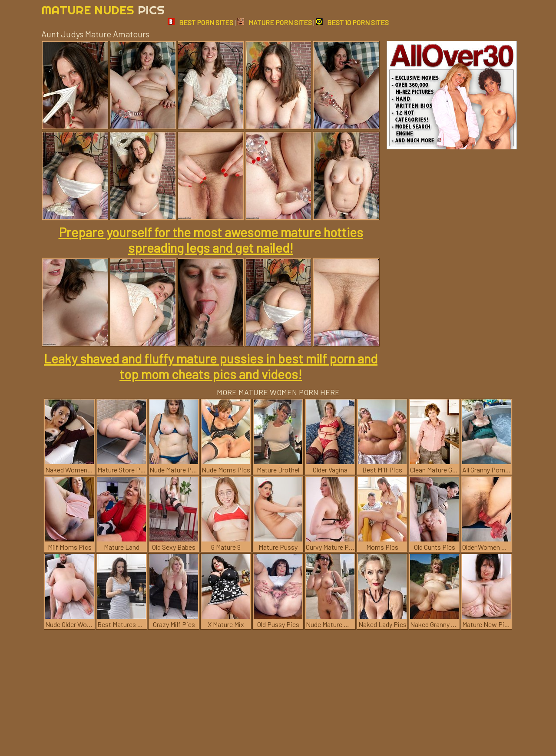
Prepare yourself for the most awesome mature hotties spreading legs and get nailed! (211, 240)
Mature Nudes (103, 10)
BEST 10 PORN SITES (352, 22)
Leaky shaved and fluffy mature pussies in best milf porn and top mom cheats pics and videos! (211, 366)
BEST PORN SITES (200, 22)
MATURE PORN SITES (275, 22)
